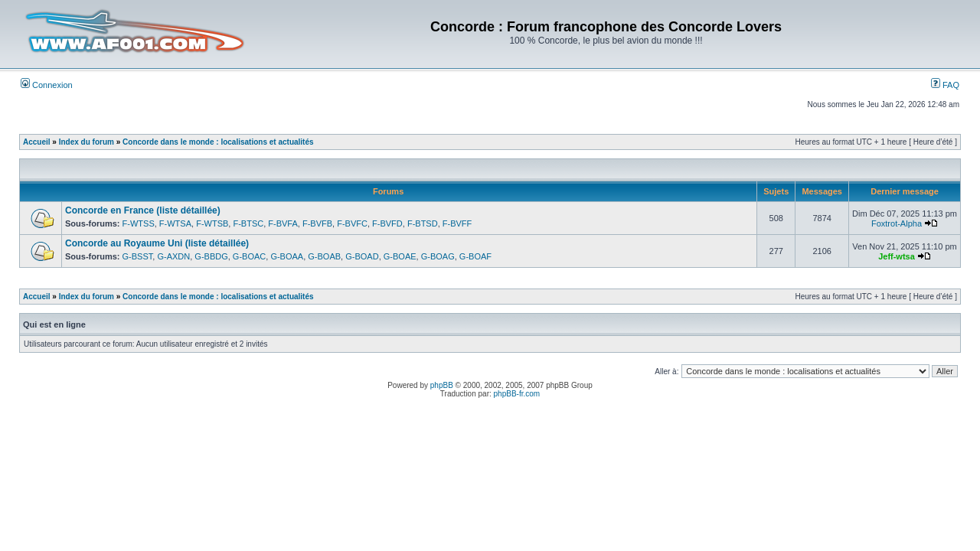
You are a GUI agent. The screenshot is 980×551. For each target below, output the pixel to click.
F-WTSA (175, 223)
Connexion (47, 85)
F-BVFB (317, 223)
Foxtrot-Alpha (897, 223)
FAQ (945, 85)
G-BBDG (211, 256)
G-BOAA (287, 256)
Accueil (37, 142)
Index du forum (87, 142)
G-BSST (138, 256)
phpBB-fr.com (517, 394)
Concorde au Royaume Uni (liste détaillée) (157, 243)
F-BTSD (423, 223)
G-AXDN (173, 256)
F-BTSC (248, 223)
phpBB (442, 385)
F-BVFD (387, 223)
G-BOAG (438, 256)
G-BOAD (362, 256)
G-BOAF (475, 256)
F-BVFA (283, 223)
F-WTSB (212, 223)
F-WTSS (139, 223)
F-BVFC (352, 223)
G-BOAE (400, 256)
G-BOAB (324, 256)
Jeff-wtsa (897, 256)
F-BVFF (457, 223)
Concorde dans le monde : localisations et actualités (218, 142)
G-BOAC (249, 256)
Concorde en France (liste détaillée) (143, 210)
